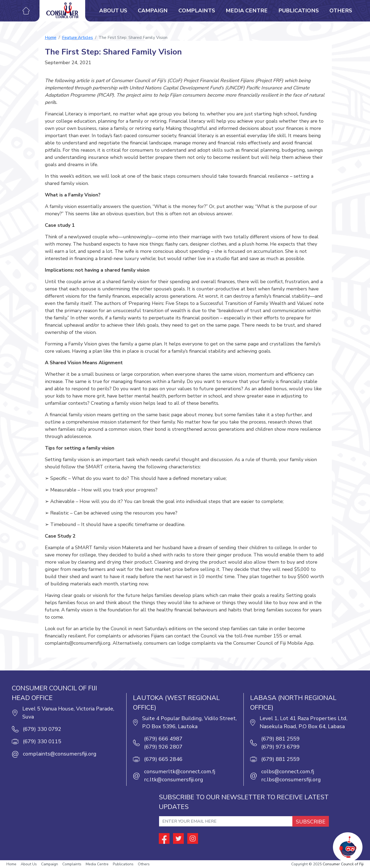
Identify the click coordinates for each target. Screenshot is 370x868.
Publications (299, 11)
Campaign (153, 11)
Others (341, 11)
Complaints (197, 11)
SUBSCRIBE (311, 822)
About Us (113, 11)
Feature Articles (78, 38)
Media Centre (247, 11)
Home (51, 38)
